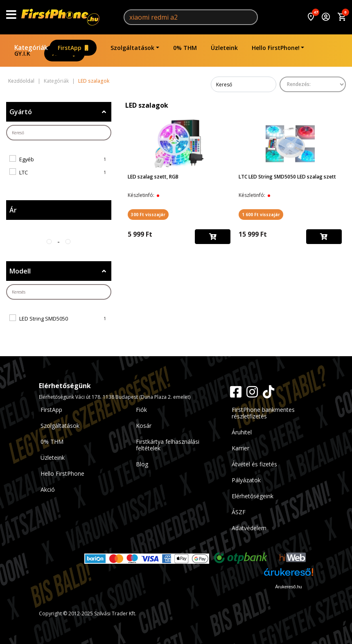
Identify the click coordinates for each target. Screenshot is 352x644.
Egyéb (27, 159)
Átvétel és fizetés (254, 464)
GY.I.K (22, 53)
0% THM (185, 48)
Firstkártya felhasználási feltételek (168, 445)
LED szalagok (94, 81)
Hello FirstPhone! (276, 48)
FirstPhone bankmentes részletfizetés (263, 413)
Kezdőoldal (21, 81)
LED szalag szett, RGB (153, 177)
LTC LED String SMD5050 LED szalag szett (287, 177)
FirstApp (73, 48)
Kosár (144, 426)
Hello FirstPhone (62, 473)
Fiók (141, 410)
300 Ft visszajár (148, 215)
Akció (48, 489)
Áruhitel (242, 432)
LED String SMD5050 (44, 319)
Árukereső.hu (288, 587)
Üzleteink (224, 48)
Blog (142, 464)
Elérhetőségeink (253, 496)
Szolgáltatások (132, 48)
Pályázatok (246, 480)
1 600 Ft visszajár (261, 215)
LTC (24, 172)
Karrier (240, 448)
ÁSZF (239, 512)
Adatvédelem (249, 528)
